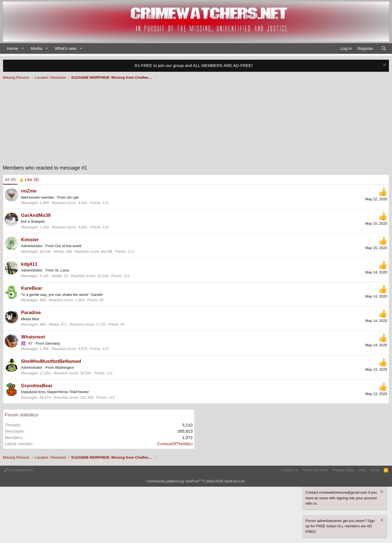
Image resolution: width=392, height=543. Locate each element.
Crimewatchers (18, 470)
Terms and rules (315, 470)
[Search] (384, 49)
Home (13, 48)
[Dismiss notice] (384, 65)
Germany (53, 343)
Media (37, 48)
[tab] (29, 180)
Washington (64, 367)
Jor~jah (73, 197)
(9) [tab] (10, 179)
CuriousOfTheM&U (175, 444)
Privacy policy (343, 470)
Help (362, 470)
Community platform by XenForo (196, 481)
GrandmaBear (37, 386)
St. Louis (62, 270)
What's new (66, 48)
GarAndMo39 (36, 215)
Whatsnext (33, 337)
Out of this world (68, 246)
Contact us (290, 470)
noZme (29, 191)
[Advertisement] (196, 124)
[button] (23, 49)
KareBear (32, 288)
